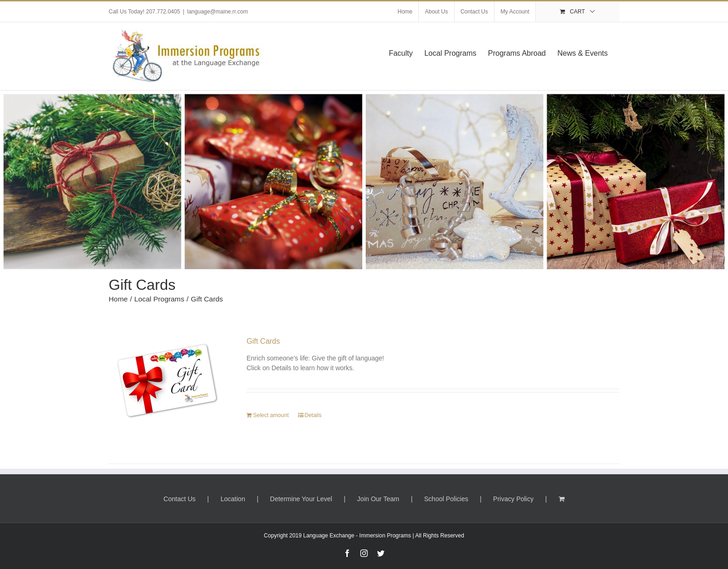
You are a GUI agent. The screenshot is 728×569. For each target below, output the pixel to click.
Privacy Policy (513, 499)
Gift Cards (263, 341)
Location (233, 499)
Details (313, 415)
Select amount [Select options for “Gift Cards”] (271, 415)
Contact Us (179, 499)
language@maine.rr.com (218, 12)
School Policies (446, 499)
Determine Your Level (301, 499)
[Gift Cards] (167, 388)
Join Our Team (378, 499)
